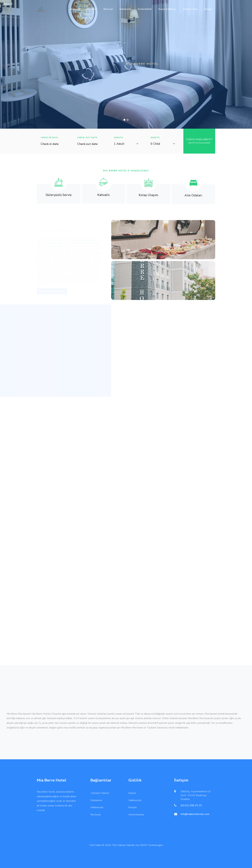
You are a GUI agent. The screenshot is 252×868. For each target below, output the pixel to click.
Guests (118, 137)
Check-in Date (49, 137)
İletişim (208, 9)
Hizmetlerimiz (136, 815)
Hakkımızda (125, 9)
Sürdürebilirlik (145, 9)
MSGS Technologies (151, 845)
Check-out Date (87, 137)
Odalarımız (92, 9)
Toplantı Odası (190, 9)
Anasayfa (75, 9)
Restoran (108, 9)
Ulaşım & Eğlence (167, 9)
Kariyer (132, 793)
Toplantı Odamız (100, 793)
